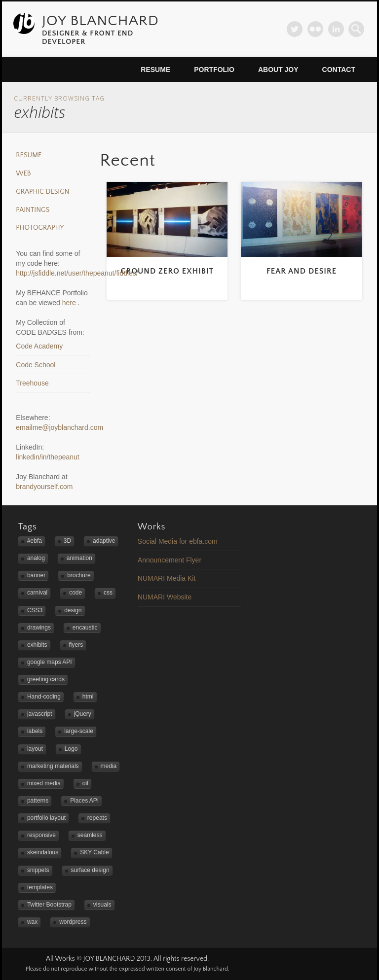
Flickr (315, 29)
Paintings (33, 210)
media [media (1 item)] (109, 766)
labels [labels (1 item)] (35, 731)
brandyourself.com (44, 487)
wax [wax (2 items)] (32, 922)
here (70, 303)
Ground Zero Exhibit (167, 271)
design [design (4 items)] (73, 610)
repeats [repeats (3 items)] (97, 818)
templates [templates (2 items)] (40, 887)
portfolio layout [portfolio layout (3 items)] (46, 818)
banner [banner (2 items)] (36, 575)
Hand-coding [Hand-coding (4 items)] (44, 697)
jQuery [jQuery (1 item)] (83, 714)
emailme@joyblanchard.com (59, 427)
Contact (339, 70)
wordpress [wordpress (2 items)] (73, 922)
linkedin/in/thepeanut (47, 457)
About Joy (278, 70)
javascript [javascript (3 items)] (40, 714)
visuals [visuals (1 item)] (102, 905)
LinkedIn (336, 29)
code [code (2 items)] (76, 593)
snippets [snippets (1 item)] (38, 870)
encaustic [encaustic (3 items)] (85, 628)
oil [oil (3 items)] (85, 783)
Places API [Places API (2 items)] (84, 801)
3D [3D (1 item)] (67, 541)
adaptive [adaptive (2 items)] (104, 541)
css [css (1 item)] (108, 593)
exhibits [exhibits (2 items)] (37, 645)
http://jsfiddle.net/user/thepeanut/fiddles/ (77, 273)
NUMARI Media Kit (167, 578)
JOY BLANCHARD (100, 21)
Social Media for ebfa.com (178, 541)
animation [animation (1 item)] (79, 558)
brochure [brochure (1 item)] (79, 575)
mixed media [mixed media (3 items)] (44, 783)
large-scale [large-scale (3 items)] (79, 731)
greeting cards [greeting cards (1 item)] (46, 679)
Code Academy (39, 346)
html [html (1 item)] (88, 697)
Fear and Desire (302, 271)
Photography (40, 228)
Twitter (295, 29)
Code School (36, 365)
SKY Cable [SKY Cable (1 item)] (94, 852)
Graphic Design (42, 192)
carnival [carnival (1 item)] (37, 593)
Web (23, 174)
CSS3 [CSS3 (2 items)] (35, 610)
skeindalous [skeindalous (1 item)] (43, 852)
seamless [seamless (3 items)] (90, 835)
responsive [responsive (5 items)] (41, 835)
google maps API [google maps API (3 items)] (50, 662)
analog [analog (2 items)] (36, 558)
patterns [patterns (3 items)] (38, 801)
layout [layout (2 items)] (35, 749)
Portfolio (214, 70)
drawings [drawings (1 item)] (39, 628)
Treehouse (32, 383)
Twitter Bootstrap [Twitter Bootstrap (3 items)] (49, 905)
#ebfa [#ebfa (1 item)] (35, 541)
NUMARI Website (165, 597)
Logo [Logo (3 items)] (71, 749)
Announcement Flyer (170, 560)
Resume (155, 70)
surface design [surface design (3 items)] (90, 870)
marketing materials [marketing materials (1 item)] (53, 766)
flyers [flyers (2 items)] (76, 645)
